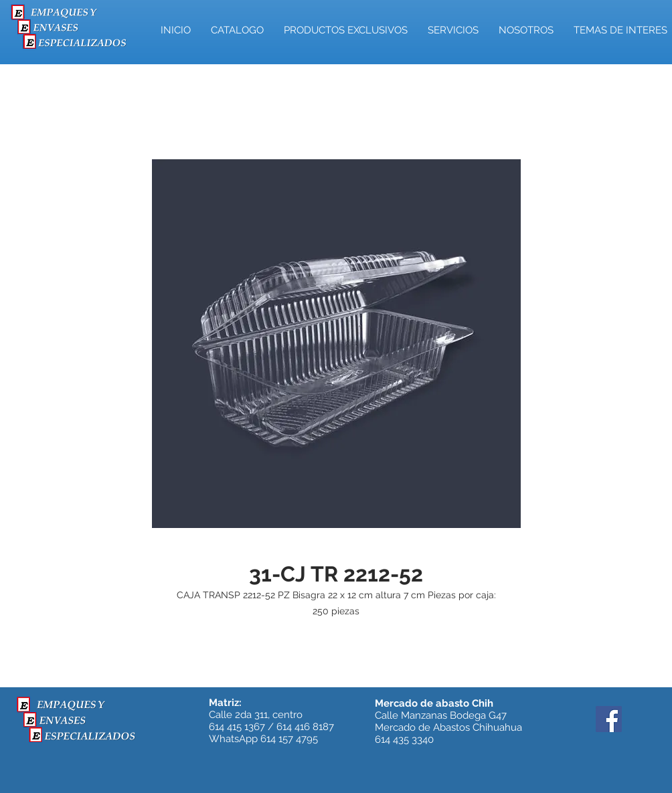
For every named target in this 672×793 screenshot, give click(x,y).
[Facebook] (609, 719)
